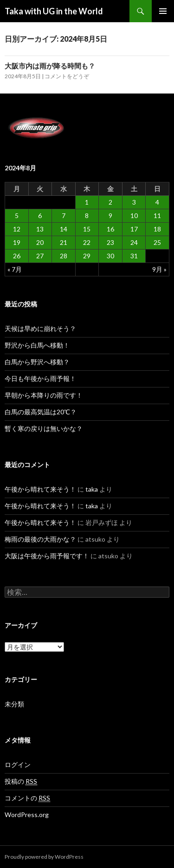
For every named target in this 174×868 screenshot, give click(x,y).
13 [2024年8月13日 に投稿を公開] (40, 229)
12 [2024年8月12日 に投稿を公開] (17, 229)
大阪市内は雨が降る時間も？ (50, 66)
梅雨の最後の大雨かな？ (40, 539)
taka (92, 489)
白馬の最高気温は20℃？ (41, 412)
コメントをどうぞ (67, 76)
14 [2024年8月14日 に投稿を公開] (64, 229)
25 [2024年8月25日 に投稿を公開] (157, 242)
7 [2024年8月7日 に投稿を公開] (64, 215)
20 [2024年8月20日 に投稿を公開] (40, 242)
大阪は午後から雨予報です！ (47, 556)
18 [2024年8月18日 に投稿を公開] (157, 229)
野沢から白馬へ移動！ (37, 345)
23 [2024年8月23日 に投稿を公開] (110, 242)
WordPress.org (27, 815)
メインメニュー (163, 11)
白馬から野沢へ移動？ (37, 362)
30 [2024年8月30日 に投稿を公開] (110, 256)
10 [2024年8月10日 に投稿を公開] (134, 215)
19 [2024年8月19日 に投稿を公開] (17, 242)
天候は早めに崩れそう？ (40, 328)
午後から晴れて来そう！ (40, 489)
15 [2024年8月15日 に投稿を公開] (87, 229)
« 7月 (15, 269)
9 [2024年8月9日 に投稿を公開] (110, 215)
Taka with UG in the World (54, 11)
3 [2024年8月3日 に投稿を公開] (134, 202)
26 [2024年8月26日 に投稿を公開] (17, 256)
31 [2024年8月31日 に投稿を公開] (134, 256)
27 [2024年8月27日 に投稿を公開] (40, 256)
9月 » (159, 269)
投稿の (21, 781)
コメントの (27, 798)
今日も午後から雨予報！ (40, 378)
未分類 (14, 704)
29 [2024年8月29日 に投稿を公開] (87, 256)
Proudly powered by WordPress (44, 857)
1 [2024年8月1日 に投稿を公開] (87, 202)
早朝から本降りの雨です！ (44, 395)
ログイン (18, 765)
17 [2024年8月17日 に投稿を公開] (134, 229)
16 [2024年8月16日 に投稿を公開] (110, 229)
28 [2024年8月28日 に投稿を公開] (64, 256)
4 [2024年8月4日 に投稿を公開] (157, 202)
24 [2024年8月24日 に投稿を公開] (134, 242)
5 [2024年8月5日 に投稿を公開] (17, 215)
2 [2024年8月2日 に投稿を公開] (110, 202)
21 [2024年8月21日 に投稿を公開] (64, 242)
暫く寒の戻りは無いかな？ (44, 428)
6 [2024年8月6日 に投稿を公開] (40, 215)
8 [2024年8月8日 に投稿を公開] (87, 215)
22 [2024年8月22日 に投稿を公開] (87, 242)
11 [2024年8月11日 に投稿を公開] (157, 215)
